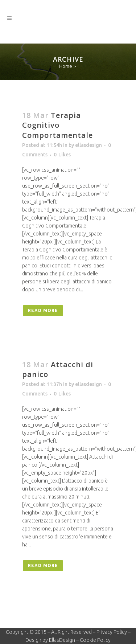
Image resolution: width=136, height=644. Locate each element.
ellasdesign (88, 145)
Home (66, 66)
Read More (43, 310)
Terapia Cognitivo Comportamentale (57, 125)
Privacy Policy (112, 632)
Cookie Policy (95, 640)
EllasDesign (62, 640)
